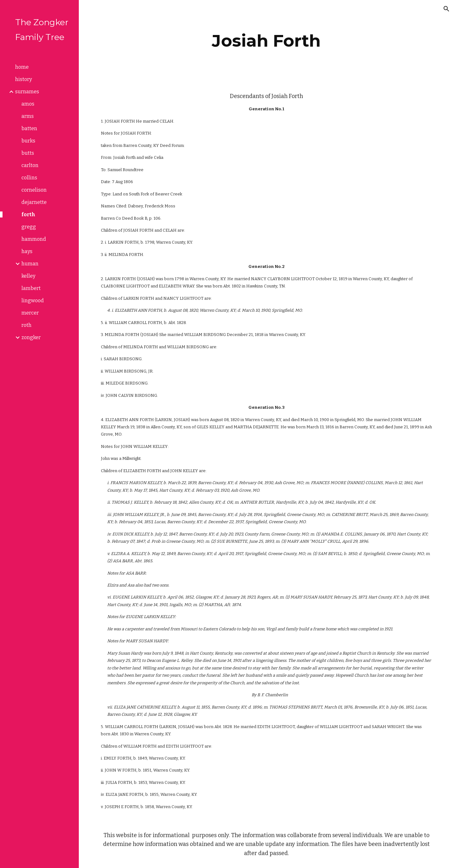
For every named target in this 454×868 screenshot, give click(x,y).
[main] (266, 41)
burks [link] (28, 141)
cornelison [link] (34, 190)
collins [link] (29, 178)
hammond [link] (34, 239)
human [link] (30, 264)
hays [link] (27, 251)
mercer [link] (30, 313)
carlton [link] (30, 165)
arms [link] (28, 116)
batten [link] (29, 128)
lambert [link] (31, 288)
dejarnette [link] (34, 202)
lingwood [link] (33, 301)
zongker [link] (31, 337)
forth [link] (28, 214)
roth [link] (26, 325)
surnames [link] (27, 92)
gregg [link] (29, 227)
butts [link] (28, 153)
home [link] (22, 67)
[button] (446, 9)
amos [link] (28, 104)
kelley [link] (28, 276)
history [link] (23, 79)
